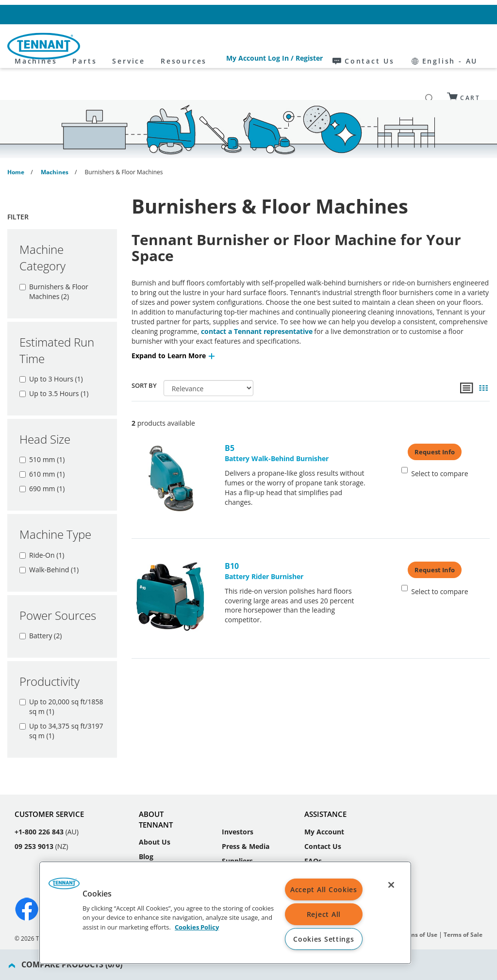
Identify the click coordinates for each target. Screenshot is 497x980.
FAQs (313, 822)
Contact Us (400, 14)
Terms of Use (419, 895)
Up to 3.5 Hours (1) (54, 364)
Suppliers (237, 822)
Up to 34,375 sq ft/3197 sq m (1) (61, 701)
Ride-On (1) (42, 525)
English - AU (460, 14)
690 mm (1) (42, 459)
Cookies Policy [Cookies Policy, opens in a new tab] (197, 927)
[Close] (391, 885)
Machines (123, 46)
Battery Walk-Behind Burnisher (295, 423)
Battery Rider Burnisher (295, 541)
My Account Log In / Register (322, 14)
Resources (271, 46)
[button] (174, 326)
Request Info (435, 422)
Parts (172, 46)
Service (216, 46)
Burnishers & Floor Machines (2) (54, 262)
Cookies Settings (324, 939)
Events (150, 846)
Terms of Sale (463, 895)
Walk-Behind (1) (49, 540)
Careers (151, 832)
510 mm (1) (42, 430)
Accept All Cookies (324, 889)
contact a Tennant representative (257, 302)
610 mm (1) (42, 444)
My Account (324, 792)
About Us (155, 803)
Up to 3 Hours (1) (51, 349)
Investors (238, 792)
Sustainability (245, 836)
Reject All (324, 914)
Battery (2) (41, 606)
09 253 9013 (34, 807)
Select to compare (435, 443)
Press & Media (246, 807)
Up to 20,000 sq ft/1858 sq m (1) (61, 677)
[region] (225, 913)
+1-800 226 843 (39, 792)
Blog (146, 817)
